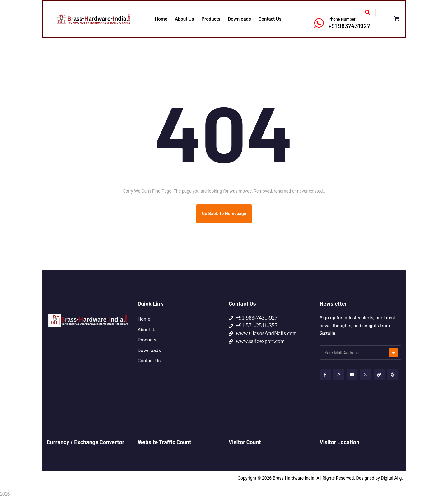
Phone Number (342, 19)
